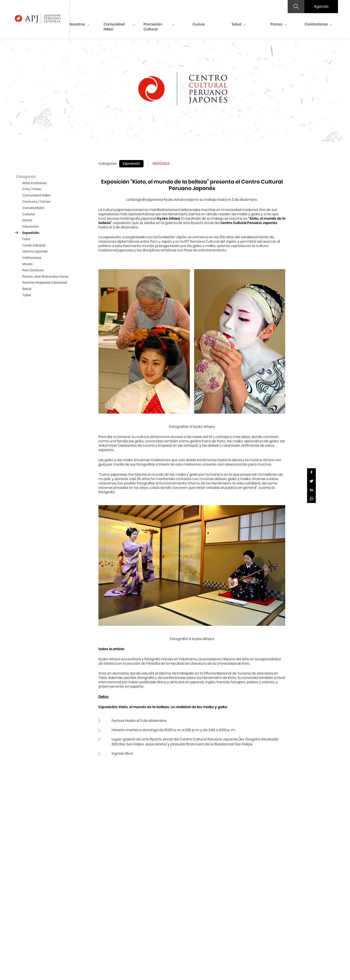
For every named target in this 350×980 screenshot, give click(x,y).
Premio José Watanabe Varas (45, 277)
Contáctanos (318, 24)
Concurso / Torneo (36, 202)
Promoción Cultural (159, 27)
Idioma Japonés (35, 251)
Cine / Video (32, 189)
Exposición (31, 233)
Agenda (321, 6)
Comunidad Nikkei (119, 27)
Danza (27, 220)
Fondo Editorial (34, 245)
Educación (31, 226)
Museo (27, 264)
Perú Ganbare (33, 270)
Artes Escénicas (34, 183)
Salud (239, 24)
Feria (26, 239)
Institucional (32, 258)
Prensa (278, 24)
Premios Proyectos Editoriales (45, 283)
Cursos (199, 24)
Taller (27, 295)
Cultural (29, 214)
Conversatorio (33, 208)
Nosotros (79, 24)
